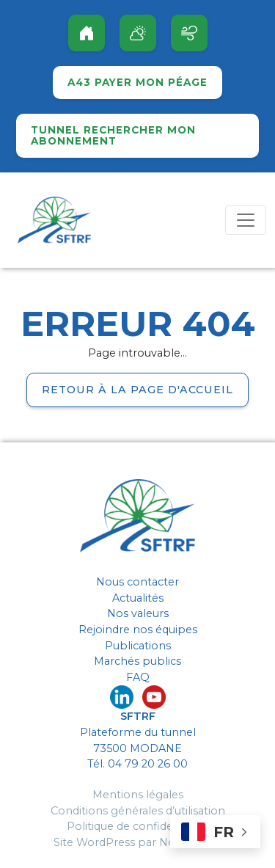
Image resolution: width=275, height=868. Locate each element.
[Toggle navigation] (246, 220)
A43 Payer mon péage (137, 83)
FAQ (138, 677)
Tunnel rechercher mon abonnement (113, 136)
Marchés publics (137, 661)
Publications (138, 646)
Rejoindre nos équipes (138, 630)
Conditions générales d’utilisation (138, 811)
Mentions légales (138, 795)
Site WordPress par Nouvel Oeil (137, 842)
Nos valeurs (138, 613)
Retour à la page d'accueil (137, 390)
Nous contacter (137, 582)
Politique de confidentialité (138, 826)
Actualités (138, 598)
